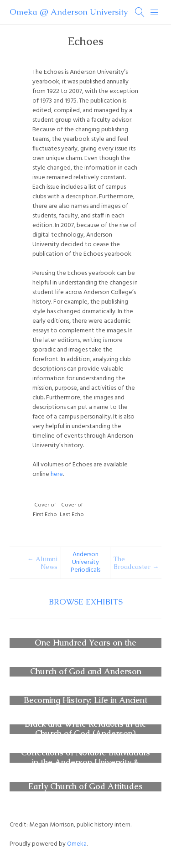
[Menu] (155, 12)
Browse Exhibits (86, 602)
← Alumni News (42, 563)
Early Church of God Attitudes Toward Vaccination (85, 791)
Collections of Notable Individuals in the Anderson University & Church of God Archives (85, 763)
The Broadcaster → (136, 563)
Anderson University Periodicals (85, 563)
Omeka (77, 844)
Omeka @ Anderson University (69, 12)
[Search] (140, 12)
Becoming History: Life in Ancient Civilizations (85, 705)
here (57, 474)
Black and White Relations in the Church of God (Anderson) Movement (85, 734)
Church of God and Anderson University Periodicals (86, 677)
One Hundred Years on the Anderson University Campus (85, 648)
